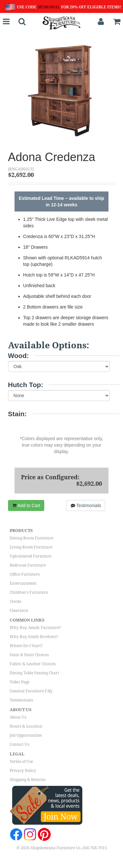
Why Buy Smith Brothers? (34, 637)
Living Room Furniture (31, 547)
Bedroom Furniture (28, 565)
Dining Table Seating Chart (34, 673)
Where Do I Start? (26, 646)
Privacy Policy (23, 771)
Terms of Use (21, 762)
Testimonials (86, 505)
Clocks (15, 602)
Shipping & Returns (28, 780)
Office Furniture (25, 574)
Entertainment (23, 583)
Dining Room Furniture (31, 538)
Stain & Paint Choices (29, 655)
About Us (18, 717)
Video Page (20, 682)
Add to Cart (26, 505)
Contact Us (19, 744)
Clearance (19, 611)
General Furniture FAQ (31, 691)
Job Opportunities (26, 735)
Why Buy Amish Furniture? (35, 628)
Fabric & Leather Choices (33, 664)
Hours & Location (26, 726)
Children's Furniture (29, 592)
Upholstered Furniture (31, 556)
